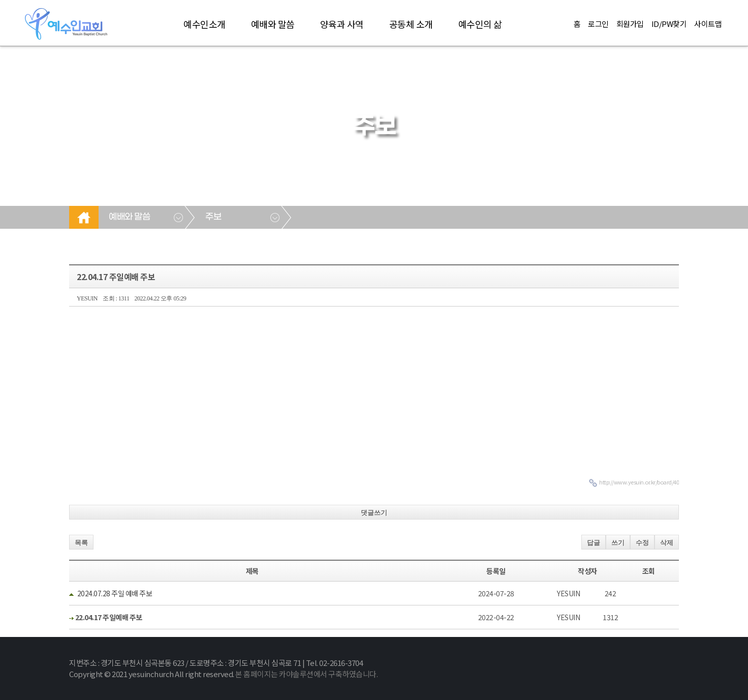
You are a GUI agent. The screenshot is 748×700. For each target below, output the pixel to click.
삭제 (667, 543)
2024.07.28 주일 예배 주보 (115, 593)
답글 (594, 543)
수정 (642, 543)
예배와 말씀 (273, 24)
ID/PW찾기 (669, 24)
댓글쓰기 (374, 513)
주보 (213, 217)
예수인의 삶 (480, 24)
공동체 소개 (411, 24)
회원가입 (630, 24)
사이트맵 (708, 24)
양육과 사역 (342, 24)
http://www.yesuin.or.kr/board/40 (639, 482)
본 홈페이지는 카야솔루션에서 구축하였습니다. (306, 674)
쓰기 (618, 543)
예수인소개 (205, 24)
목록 (81, 543)
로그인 (598, 24)
